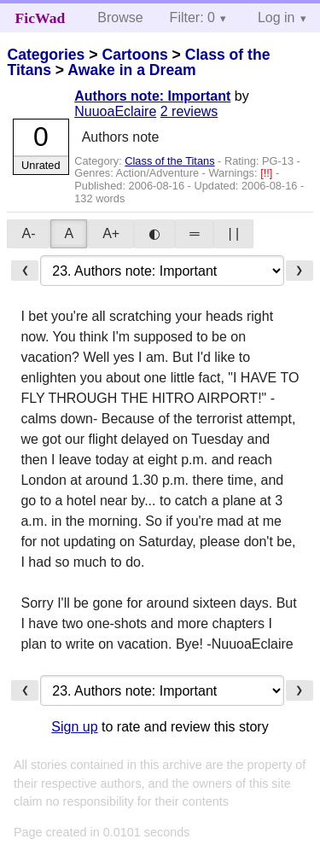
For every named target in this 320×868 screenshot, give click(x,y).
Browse (120, 17)
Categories (46, 55)
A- (28, 233)
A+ (111, 233)
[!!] (268, 173)
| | (233, 233)
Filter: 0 (192, 17)
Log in (276, 17)
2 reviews (189, 111)
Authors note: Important (152, 96)
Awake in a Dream (131, 70)
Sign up (74, 727)
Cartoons (134, 55)
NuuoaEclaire (115, 111)
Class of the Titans (169, 161)
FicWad (41, 18)
